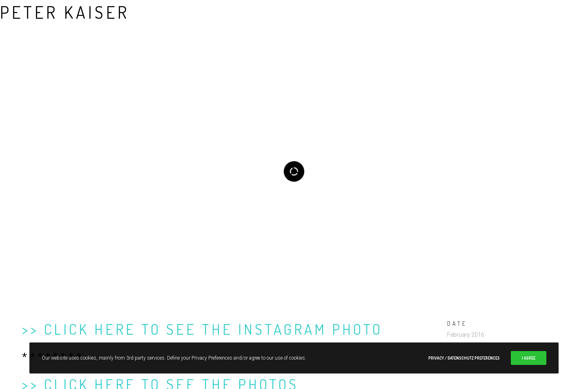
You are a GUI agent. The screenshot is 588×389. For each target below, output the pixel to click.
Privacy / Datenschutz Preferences (464, 358)
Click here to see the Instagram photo (213, 316)
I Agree (529, 358)
